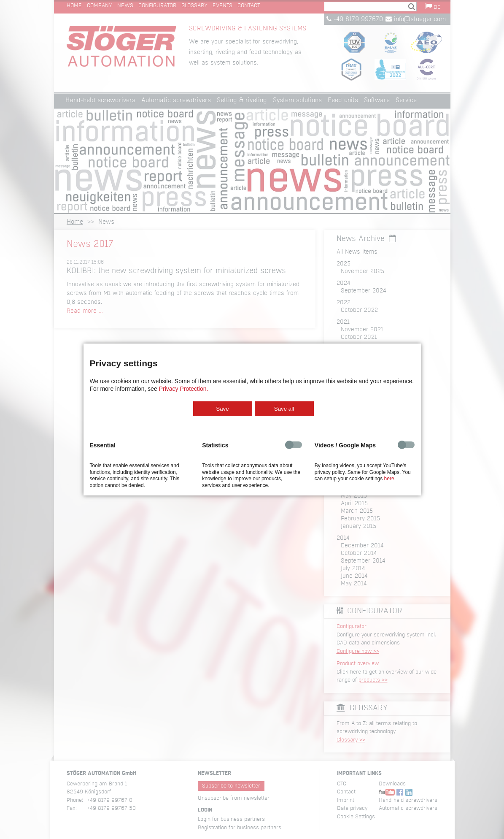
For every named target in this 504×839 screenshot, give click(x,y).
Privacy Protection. (184, 389)
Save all (284, 409)
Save (222, 409)
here (389, 479)
